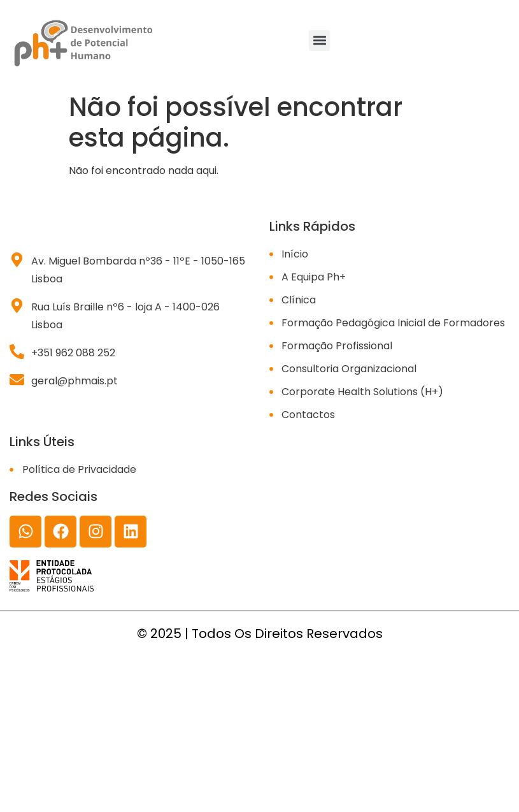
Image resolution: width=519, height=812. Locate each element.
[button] (319, 40)
